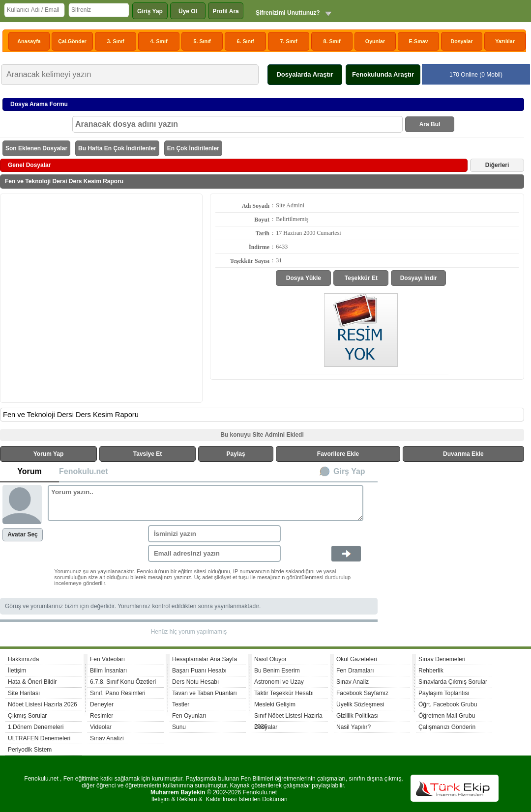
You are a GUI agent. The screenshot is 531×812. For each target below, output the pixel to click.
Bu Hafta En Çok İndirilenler (117, 148)
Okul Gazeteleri (357, 659)
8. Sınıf (332, 41)
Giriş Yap (150, 11)
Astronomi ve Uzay (279, 682)
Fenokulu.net (84, 471)
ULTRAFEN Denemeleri (39, 738)
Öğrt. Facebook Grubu (448, 704)
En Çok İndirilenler (193, 148)
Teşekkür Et (361, 278)
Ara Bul (430, 124)
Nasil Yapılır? (354, 727)
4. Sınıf (159, 41)
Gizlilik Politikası (357, 716)
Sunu (179, 727)
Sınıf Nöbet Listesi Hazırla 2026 (288, 717)
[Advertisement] (99, 297)
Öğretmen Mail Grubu (447, 716)
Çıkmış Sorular (27, 716)
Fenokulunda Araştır (383, 74)
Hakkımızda (23, 659)
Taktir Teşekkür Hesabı (284, 693)
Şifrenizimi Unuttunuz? (288, 13)
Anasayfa (29, 41)
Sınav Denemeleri (442, 659)
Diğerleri (497, 165)
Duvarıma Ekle (463, 454)
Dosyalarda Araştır (305, 74)
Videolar (101, 727)
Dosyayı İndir (419, 278)
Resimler (102, 716)
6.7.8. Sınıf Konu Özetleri (123, 682)
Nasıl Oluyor (270, 659)
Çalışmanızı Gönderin (447, 727)
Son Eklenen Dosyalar (36, 148)
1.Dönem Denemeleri (36, 727)
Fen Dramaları (355, 671)
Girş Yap (349, 471)
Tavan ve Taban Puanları (205, 693)
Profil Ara (226, 11)
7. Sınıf (289, 41)
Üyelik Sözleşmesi (360, 704)
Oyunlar (375, 41)
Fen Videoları (107, 659)
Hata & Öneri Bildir (32, 682)
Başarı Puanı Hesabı (199, 671)
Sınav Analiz (353, 682)
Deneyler (102, 704)
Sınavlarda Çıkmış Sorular (453, 682)
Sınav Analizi (107, 738)
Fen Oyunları (189, 716)
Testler (181, 704)
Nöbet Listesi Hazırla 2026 (43, 704)
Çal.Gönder (72, 41)
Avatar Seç (23, 534)
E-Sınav (418, 41)
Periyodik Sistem (30, 750)
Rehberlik (431, 671)
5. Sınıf (202, 41)
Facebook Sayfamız (362, 693)
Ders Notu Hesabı (195, 682)
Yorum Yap (49, 454)
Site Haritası (24, 693)
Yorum (29, 471)
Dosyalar (461, 41)
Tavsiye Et (147, 454)
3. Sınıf (116, 41)
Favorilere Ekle (338, 454)
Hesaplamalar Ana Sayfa (205, 659)
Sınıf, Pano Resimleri (118, 693)
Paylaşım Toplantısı (444, 693)
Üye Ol (188, 11)
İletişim (17, 671)
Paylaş (236, 454)
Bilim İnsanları (108, 671)
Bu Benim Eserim (277, 671)
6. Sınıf (246, 41)
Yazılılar (505, 41)
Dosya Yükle (304, 278)
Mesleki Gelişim (275, 704)
